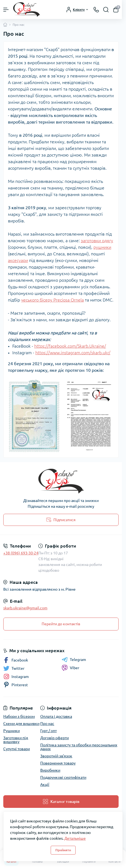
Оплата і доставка (56, 716)
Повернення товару (58, 763)
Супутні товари (17, 749)
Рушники (12, 731)
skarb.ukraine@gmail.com (25, 608)
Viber (70, 668)
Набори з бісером (19, 716)
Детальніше (75, 838)
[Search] (106, 10)
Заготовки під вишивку (16, 740)
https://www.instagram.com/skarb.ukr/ (73, 353)
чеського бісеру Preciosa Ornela (52, 300)
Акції (45, 785)
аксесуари (18, 260)
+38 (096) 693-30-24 (21, 553)
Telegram (74, 660)
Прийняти (63, 850)
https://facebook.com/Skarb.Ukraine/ (70, 346)
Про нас (47, 724)
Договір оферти (55, 738)
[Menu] (6, 10)
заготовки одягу (97, 241)
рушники (102, 247)
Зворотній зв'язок (56, 756)
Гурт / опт (48, 731)
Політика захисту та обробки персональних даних (79, 747)
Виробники (50, 770)
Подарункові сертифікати (63, 777)
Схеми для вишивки (21, 724)
